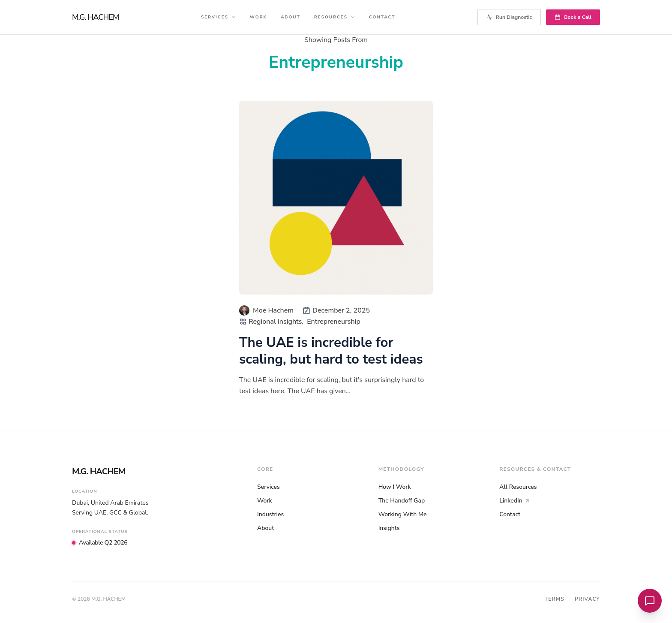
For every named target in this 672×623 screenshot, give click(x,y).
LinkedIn (514, 501)
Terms (555, 599)
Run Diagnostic (509, 17)
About (291, 17)
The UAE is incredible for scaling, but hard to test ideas (331, 351)
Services (219, 17)
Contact (382, 17)
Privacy (587, 599)
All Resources (518, 487)
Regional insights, (276, 322)
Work (258, 17)
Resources (335, 17)
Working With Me (403, 514)
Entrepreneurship (334, 322)
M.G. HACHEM (96, 17)
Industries (270, 514)
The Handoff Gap (402, 501)
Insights (389, 528)
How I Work (395, 487)
